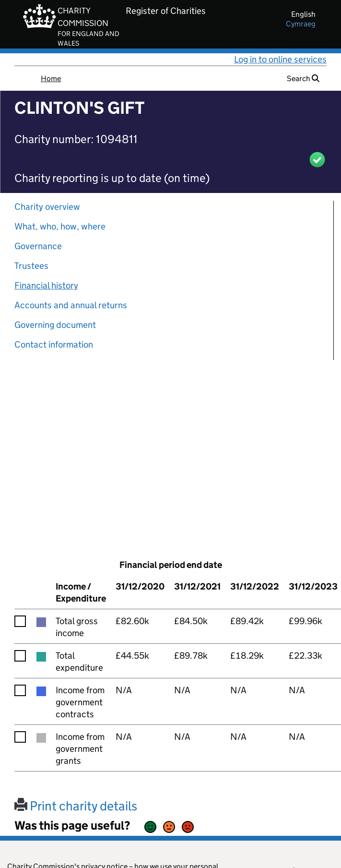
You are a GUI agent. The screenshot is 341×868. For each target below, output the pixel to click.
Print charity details (76, 806)
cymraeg (301, 24)
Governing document (55, 325)
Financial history (46, 285)
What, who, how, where (60, 226)
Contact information (54, 344)
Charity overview (47, 207)
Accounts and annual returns (71, 305)
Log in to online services (280, 59)
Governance (38, 246)
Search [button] (303, 78)
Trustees (31, 266)
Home (51, 78)
